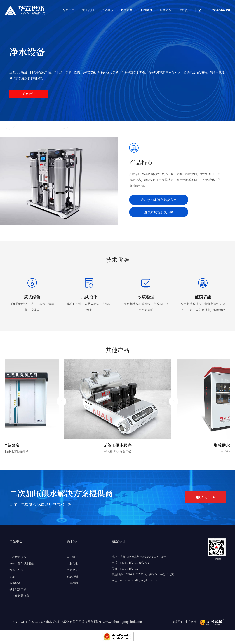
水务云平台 (16, 570)
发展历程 (72, 576)
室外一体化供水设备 (22, 563)
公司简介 (72, 557)
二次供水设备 (18, 557)
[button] (61, 455)
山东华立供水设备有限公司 (64, 622)
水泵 (12, 576)
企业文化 (72, 563)
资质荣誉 (72, 570)
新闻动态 (165, 10)
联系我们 (185, 10)
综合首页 (69, 10)
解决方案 (127, 10)
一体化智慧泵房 (19, 596)
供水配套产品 (18, 589)
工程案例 (146, 10)
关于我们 (88, 10)
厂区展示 (72, 583)
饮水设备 (15, 583)
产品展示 (107, 10)
